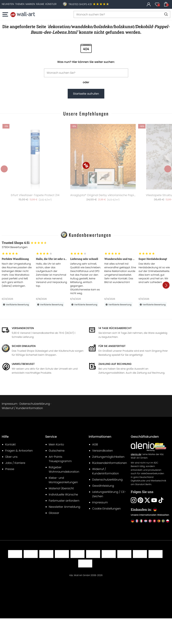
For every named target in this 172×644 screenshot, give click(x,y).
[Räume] (40, 4)
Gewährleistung (103, 486)
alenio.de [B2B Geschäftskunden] (136, 454)
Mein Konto (56, 444)
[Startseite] (23, 14)
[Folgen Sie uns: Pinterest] (140, 500)
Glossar (54, 513)
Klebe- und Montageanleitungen (63, 480)
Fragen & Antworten (19, 451)
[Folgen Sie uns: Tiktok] (161, 500)
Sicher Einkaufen (24, 346)
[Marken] (30, 4)
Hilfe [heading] (5, 437)
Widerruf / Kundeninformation (22, 408)
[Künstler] (51, 4)
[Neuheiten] (8, 4)
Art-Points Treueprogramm (60, 459)
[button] (6, 14)
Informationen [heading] (100, 437)
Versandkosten (23, 328)
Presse (10, 469)
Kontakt (10, 444)
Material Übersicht (61, 488)
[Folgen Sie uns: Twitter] (147, 500)
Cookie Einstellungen (107, 509)
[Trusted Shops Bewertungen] (86, 243)
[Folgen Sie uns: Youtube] (154, 500)
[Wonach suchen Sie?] (122, 14)
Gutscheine (57, 451)
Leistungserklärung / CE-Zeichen (109, 494)
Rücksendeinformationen (110, 463)
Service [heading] (51, 437)
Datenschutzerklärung (35, 404)
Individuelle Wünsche (63, 494)
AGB (95, 444)
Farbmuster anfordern (64, 501)
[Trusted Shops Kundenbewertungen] (89, 4)
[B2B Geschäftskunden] (149, 447)
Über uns (11, 457)
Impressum (10, 404)
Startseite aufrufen (86, 94)
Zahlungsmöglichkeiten (108, 457)
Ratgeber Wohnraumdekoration (64, 469)
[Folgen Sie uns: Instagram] (134, 500)
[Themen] (20, 4)
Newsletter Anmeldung (65, 507)
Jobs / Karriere (15, 463)
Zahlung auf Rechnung (115, 364)
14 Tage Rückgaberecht (115, 328)
